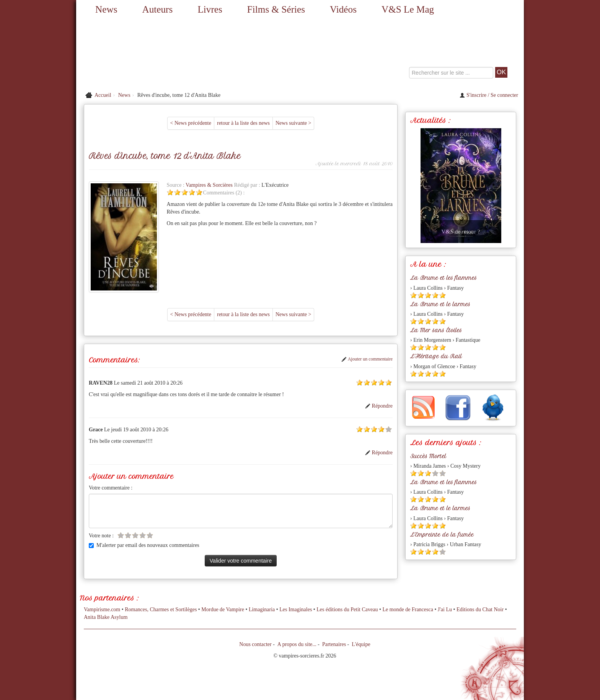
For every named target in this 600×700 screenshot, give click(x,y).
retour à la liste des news (243, 123)
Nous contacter (255, 644)
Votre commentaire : (111, 488)
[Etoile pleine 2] (177, 192)
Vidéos (343, 9)
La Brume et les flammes (443, 278)
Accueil (103, 95)
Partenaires (334, 644)
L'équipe (361, 644)
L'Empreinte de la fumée (442, 535)
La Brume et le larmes (440, 304)
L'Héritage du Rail (436, 356)
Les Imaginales (296, 609)
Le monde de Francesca (408, 609)
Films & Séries (276, 9)
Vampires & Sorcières (210, 185)
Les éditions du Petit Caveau (347, 609)
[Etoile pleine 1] (170, 192)
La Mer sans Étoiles (436, 330)
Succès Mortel (428, 456)
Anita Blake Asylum (106, 617)
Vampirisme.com (102, 609)
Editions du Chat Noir (480, 609)
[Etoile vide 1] (121, 535)
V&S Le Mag (408, 9)
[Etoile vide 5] (389, 429)
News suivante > (293, 123)
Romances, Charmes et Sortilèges (161, 609)
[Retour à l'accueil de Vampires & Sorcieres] (147, 54)
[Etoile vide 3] (135, 535)
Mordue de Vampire (223, 609)
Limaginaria (262, 609)
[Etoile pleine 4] (192, 192)
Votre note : (101, 536)
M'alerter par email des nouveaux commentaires (144, 545)
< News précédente (191, 123)
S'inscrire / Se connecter (489, 95)
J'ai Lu (445, 609)
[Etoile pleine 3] (185, 192)
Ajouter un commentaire (367, 359)
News (106, 9)
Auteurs (158, 9)
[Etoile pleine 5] (199, 192)
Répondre (379, 406)
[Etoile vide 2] (128, 535)
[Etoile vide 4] (143, 535)
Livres (210, 9)
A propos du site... (297, 644)
